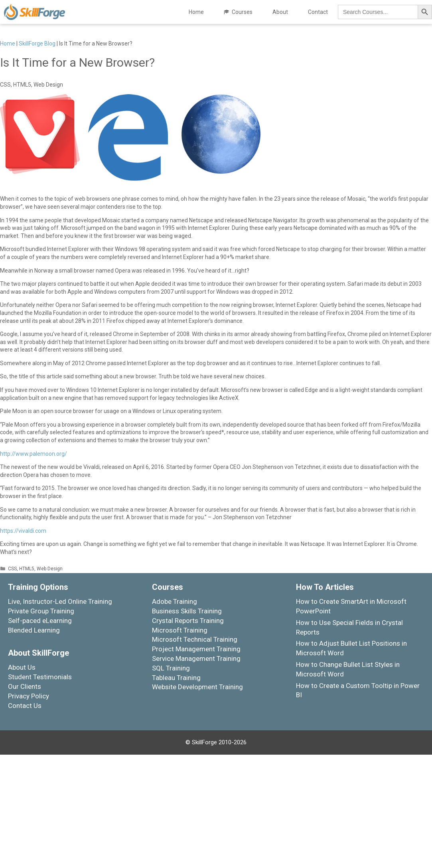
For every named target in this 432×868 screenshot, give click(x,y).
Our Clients (25, 686)
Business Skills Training (187, 611)
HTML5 (27, 569)
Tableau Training (176, 678)
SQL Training (171, 668)
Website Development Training (197, 687)
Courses (242, 12)
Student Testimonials (40, 677)
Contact (318, 12)
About (280, 12)
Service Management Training (196, 658)
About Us (22, 667)
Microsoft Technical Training (195, 639)
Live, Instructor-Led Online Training (60, 601)
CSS (12, 569)
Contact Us (25, 706)
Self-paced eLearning (40, 621)
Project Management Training (196, 649)
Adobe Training (175, 601)
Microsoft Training (180, 630)
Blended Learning (34, 630)
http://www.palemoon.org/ (34, 454)
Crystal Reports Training (188, 621)
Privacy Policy (29, 696)
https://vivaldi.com (23, 531)
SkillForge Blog (37, 43)
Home (196, 12)
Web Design (50, 569)
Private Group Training (41, 611)
